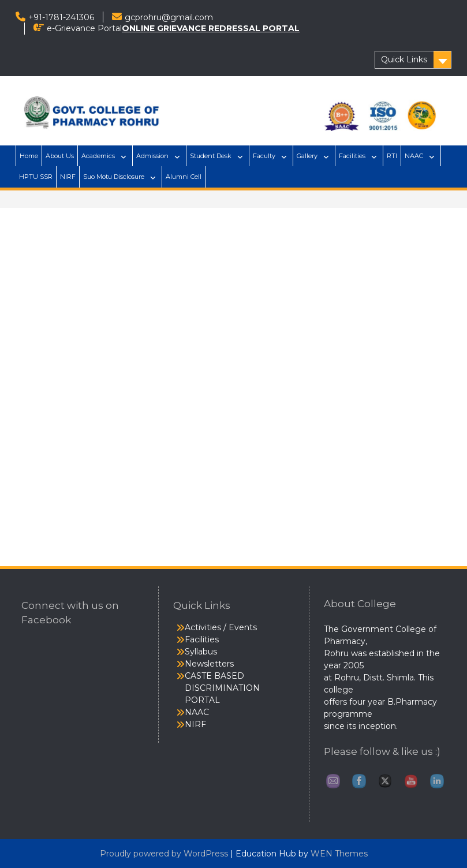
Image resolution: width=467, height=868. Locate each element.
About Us (60, 156)
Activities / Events (221, 627)
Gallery (307, 156)
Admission (152, 156)
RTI (392, 156)
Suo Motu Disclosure (114, 177)
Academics (98, 156)
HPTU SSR (36, 177)
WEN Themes (339, 854)
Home (29, 156)
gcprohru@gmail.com (169, 17)
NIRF (68, 177)
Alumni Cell (184, 177)
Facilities (352, 156)
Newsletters (209, 664)
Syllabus (201, 652)
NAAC (414, 156)
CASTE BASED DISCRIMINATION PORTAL (222, 688)
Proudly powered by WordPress (164, 854)
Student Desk (211, 156)
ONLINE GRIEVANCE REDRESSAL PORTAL (211, 28)
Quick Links (404, 59)
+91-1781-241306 (61, 17)
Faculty (264, 156)
